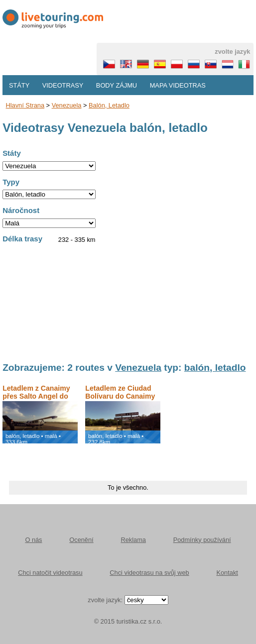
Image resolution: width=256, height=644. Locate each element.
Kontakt (227, 573)
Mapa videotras (178, 85)
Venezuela (67, 105)
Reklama (133, 540)
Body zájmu (117, 85)
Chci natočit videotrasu (50, 573)
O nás (33, 540)
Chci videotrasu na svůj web (149, 573)
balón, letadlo (109, 105)
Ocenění (81, 540)
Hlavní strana (25, 105)
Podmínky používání (202, 540)
